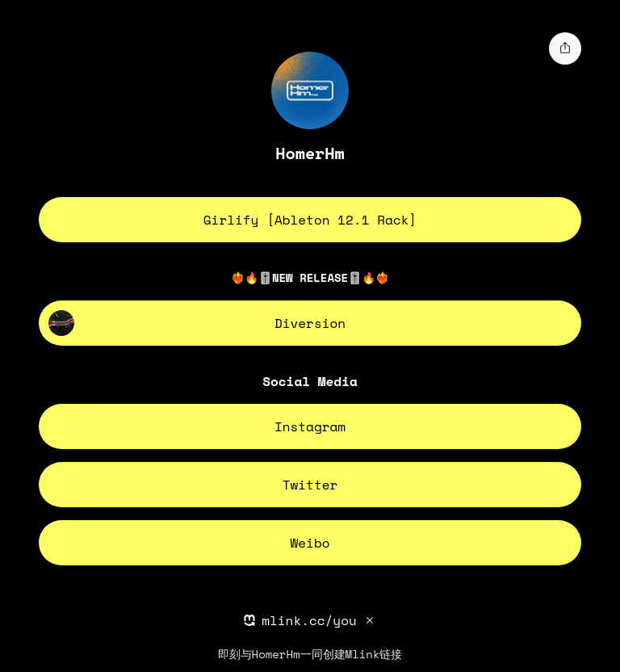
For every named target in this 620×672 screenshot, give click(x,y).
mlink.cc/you (309, 620)
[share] (565, 48)
